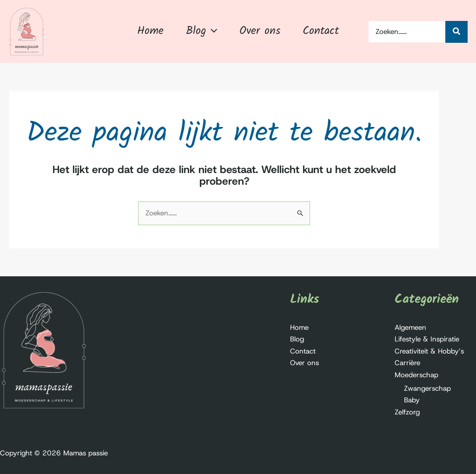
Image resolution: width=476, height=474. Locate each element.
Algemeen (410, 327)
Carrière (407, 363)
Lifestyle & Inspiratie (427, 339)
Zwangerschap (427, 388)
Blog (297, 339)
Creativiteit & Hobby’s (429, 351)
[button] (212, 31)
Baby (412, 400)
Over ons (304, 363)
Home (299, 327)
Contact (303, 351)
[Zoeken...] (456, 32)
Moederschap (416, 375)
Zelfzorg (407, 412)
